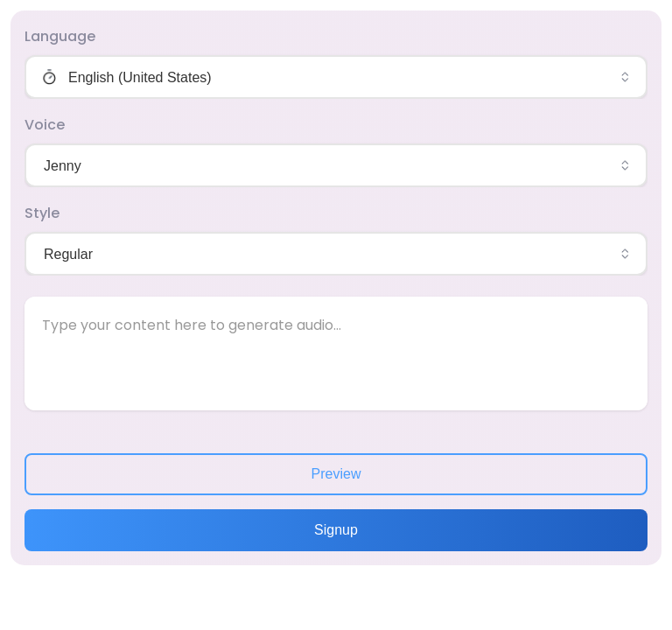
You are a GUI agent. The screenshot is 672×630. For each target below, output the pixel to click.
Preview (336, 474)
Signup (336, 530)
